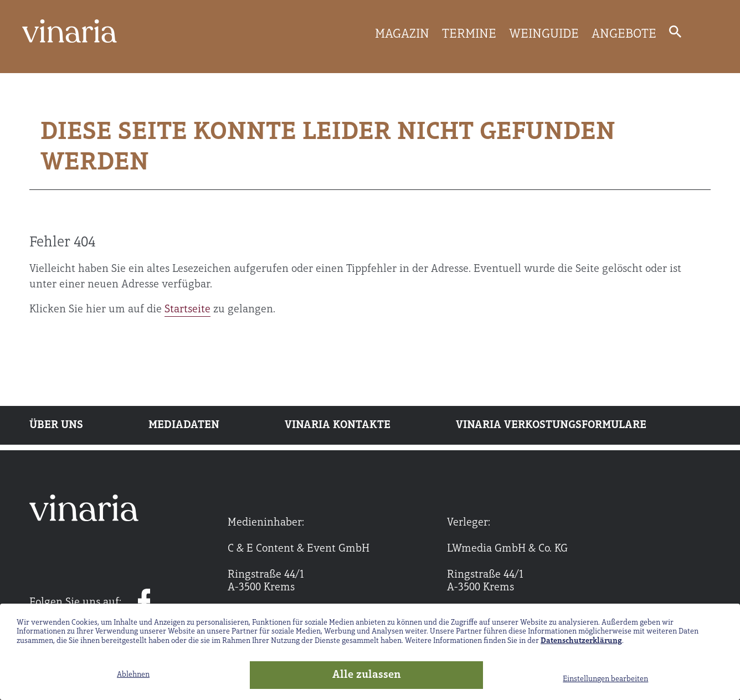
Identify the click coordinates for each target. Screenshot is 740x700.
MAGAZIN (402, 34)
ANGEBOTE (624, 34)
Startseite (187, 310)
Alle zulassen (367, 675)
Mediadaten (184, 425)
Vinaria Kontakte (338, 425)
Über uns (56, 425)
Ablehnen (133, 675)
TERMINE (469, 34)
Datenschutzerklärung (581, 641)
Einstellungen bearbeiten (605, 679)
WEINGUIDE (544, 34)
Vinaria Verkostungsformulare (551, 425)
